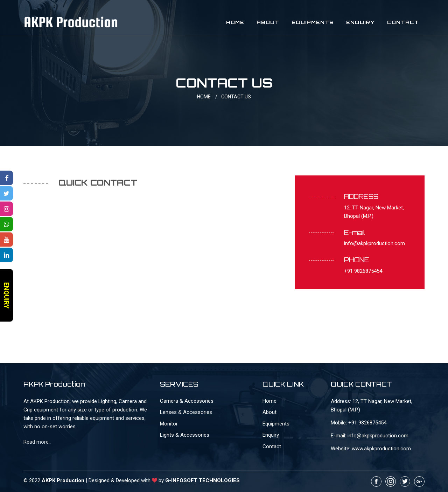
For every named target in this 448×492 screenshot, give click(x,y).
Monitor (169, 424)
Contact (403, 22)
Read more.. (37, 442)
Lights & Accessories (185, 435)
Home (235, 22)
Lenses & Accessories (186, 412)
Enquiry (360, 22)
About (268, 22)
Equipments (313, 22)
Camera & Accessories (187, 401)
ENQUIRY (6, 295)
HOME (209, 97)
